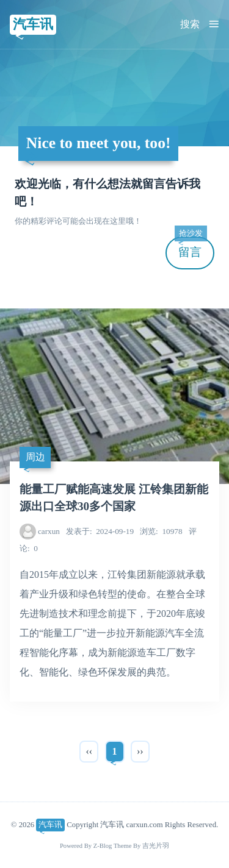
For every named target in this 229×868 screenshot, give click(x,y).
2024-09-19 (100, 531)
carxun (49, 531)
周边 (35, 457)
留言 (191, 248)
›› (140, 751)
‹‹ (89, 751)
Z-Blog (103, 846)
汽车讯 (33, 24)
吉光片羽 (156, 846)
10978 (161, 531)
